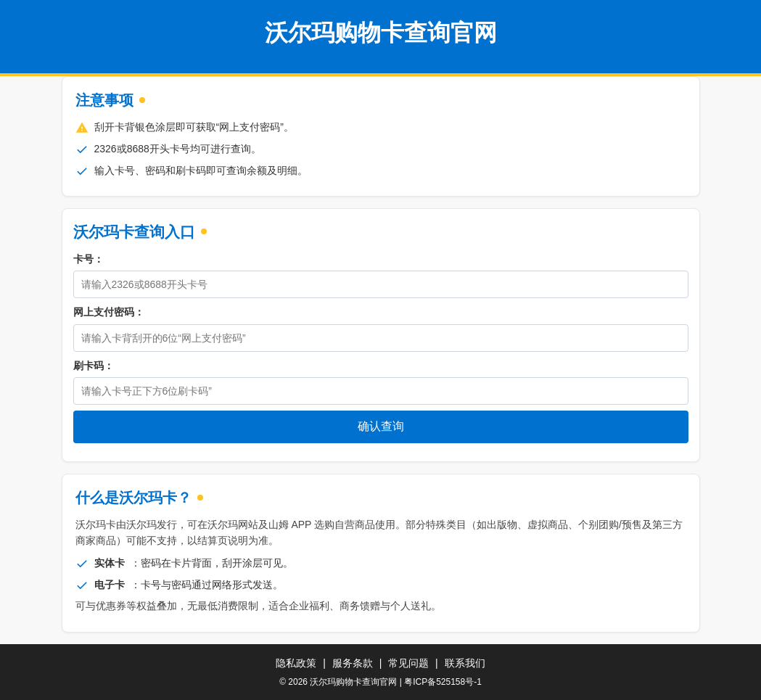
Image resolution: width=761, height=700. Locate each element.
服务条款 (353, 663)
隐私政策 (296, 663)
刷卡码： (94, 366)
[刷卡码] (381, 391)
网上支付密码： (109, 312)
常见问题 (408, 663)
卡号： (89, 259)
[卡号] (381, 284)
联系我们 (465, 663)
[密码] (381, 338)
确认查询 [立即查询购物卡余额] (381, 426)
